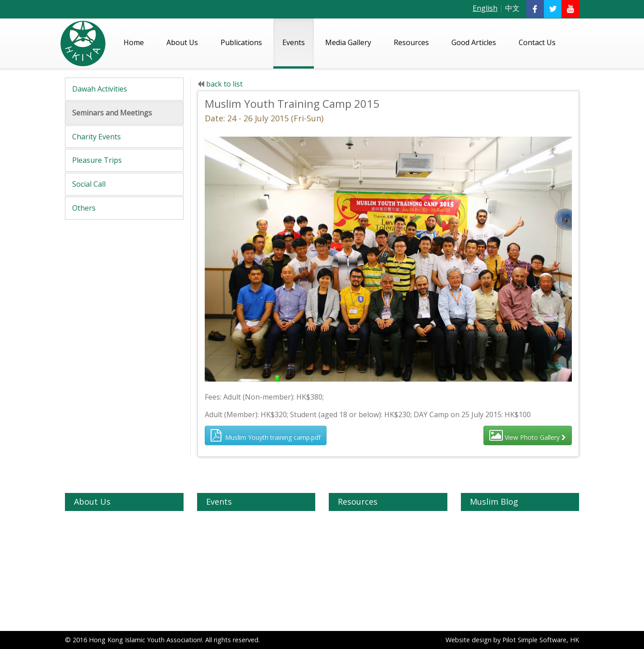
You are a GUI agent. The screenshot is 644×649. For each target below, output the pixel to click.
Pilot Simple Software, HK (541, 640)
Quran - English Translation (378, 522)
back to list (224, 84)
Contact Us (537, 42)
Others (84, 208)
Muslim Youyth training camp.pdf (266, 435)
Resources (411, 42)
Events (294, 42)
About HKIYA (93, 522)
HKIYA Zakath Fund (103, 559)
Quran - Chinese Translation (379, 534)
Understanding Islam (501, 522)
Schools (349, 584)
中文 (512, 8)
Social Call (89, 184)
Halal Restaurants (364, 596)
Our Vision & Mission (105, 534)
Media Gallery (348, 42)
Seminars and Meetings (112, 113)
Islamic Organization (368, 547)
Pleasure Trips (97, 160)
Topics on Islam (494, 534)
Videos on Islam (361, 621)
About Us (182, 42)
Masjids (349, 559)
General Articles (493, 547)
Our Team (89, 547)
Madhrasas (354, 572)
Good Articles (474, 42)
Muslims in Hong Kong (371, 609)
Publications (241, 42)
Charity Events (97, 137)
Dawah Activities (100, 89)
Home (134, 42)
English (485, 8)
